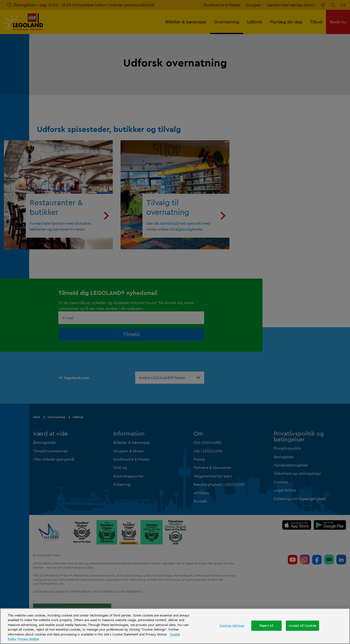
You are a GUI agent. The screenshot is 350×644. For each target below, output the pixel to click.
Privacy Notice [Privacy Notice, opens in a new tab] (28, 639)
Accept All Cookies (302, 625)
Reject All (266, 625)
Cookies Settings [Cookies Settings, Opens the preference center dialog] (232, 625)
